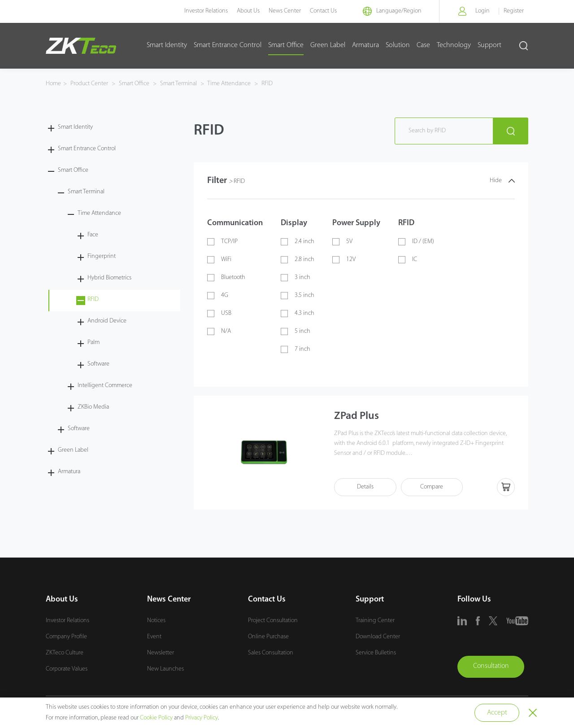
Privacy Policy (202, 718)
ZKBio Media (93, 407)
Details (366, 487)
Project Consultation (273, 621)
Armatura (365, 45)
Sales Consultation (271, 653)
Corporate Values (67, 669)
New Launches (165, 669)
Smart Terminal (178, 84)
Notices (156, 621)
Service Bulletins (376, 653)
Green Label (328, 45)
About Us (247, 11)
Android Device (107, 321)
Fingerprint (102, 256)
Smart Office (286, 45)
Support (489, 45)
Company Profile (66, 637)
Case (423, 45)
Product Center (90, 84)
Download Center (378, 637)
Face (93, 235)
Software (98, 364)
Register (514, 11)
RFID (266, 84)
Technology (454, 45)
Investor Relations (205, 11)
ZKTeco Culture (65, 653)
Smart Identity (167, 45)
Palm (93, 342)
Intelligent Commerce (105, 386)
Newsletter (161, 653)
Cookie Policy (156, 718)
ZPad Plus (357, 417)
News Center (283, 11)
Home (53, 84)
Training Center (375, 621)
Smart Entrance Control (228, 45)
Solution (398, 45)
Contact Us (322, 11)
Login (483, 11)
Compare (433, 487)
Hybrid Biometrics (109, 278)
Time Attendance (229, 84)
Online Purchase (268, 637)
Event (154, 637)
